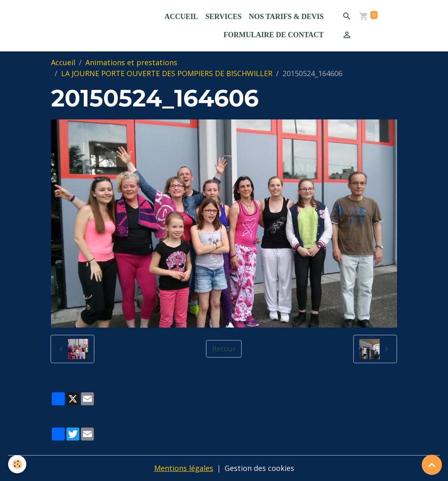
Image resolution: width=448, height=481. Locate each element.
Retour (224, 349)
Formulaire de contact (274, 35)
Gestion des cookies (259, 468)
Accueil (182, 17)
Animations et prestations (131, 62)
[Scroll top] (432, 465)
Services (224, 17)
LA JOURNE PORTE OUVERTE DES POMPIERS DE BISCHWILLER (167, 73)
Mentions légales (184, 468)
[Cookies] (17, 464)
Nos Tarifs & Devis (286, 17)
